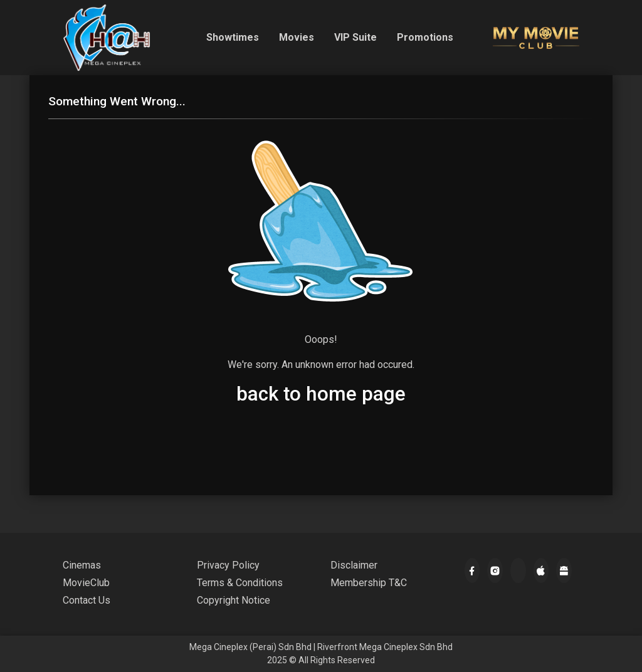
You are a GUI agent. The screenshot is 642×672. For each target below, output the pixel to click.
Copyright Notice (234, 600)
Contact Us (87, 600)
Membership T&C (369, 583)
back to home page (321, 394)
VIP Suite (355, 37)
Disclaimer (354, 565)
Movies (297, 37)
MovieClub (86, 583)
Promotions (425, 37)
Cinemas (82, 565)
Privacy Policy (228, 565)
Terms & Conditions (240, 583)
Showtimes (233, 37)
